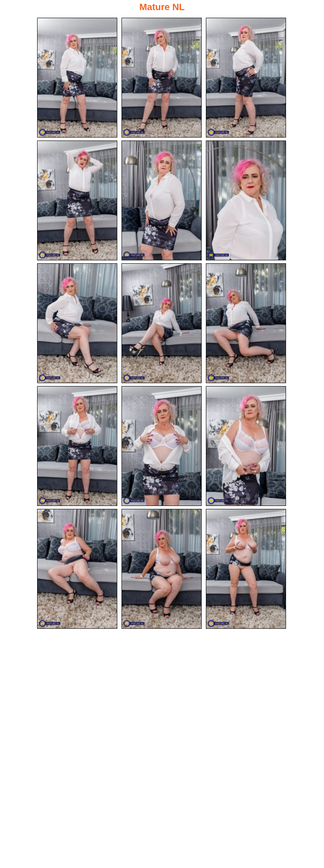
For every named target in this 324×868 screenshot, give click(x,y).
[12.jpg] (246, 446)
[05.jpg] (162, 200)
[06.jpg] (246, 200)
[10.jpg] (77, 446)
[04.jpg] (77, 200)
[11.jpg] (162, 446)
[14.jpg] (162, 569)
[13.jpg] (77, 569)
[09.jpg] (246, 323)
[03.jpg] (246, 78)
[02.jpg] (162, 78)
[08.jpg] (162, 323)
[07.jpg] (77, 323)
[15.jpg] (246, 569)
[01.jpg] (77, 78)
